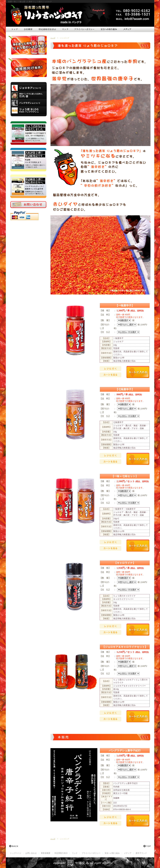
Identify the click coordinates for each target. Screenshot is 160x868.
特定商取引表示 (61, 853)
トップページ (16, 853)
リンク (75, 853)
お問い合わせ (31, 853)
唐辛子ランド (141, 853)
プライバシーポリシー (91, 853)
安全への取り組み (112, 853)
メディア (128, 853)
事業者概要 (46, 853)
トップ (53, 38)
